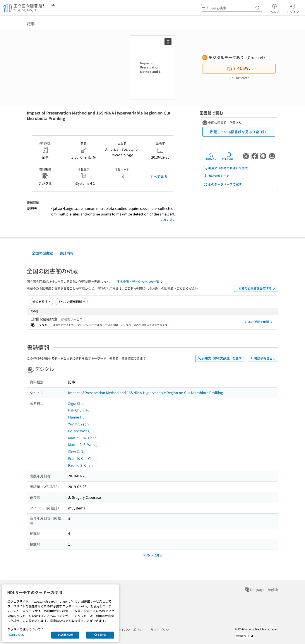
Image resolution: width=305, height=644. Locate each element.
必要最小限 (65, 635)
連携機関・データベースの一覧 (140, 282)
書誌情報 (67, 253)
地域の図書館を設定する (258, 288)
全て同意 (100, 635)
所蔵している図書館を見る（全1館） (239, 132)
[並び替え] (41, 302)
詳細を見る (16, 635)
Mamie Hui (77, 417)
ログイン (293, 8)
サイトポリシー (161, 630)
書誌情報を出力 (216, 176)
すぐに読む (238, 68)
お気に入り (211, 156)
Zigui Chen (77, 403)
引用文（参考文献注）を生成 (226, 168)
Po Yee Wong (79, 431)
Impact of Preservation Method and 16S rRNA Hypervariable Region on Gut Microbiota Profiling (146, 393)
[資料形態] (71, 302)
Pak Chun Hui (79, 410)
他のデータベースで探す (223, 184)
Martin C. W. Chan (82, 438)
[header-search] (232, 8)
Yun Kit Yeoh (78, 424)
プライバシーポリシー (130, 630)
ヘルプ (274, 8)
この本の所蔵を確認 (258, 322)
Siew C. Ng (77, 451)
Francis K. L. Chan (82, 458)
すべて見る (159, 176)
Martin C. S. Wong (82, 444)
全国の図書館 (42, 253)
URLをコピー (229, 156)
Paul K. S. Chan (80, 465)
